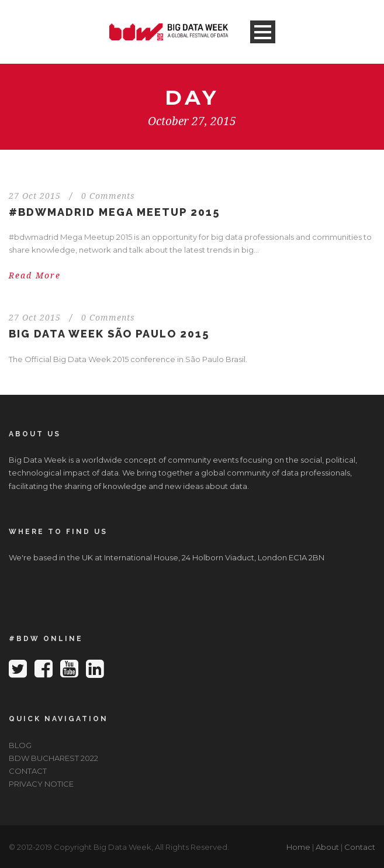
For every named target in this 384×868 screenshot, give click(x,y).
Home (298, 847)
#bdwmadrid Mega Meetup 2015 (114, 212)
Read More (35, 275)
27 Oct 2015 (35, 196)
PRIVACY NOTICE (41, 784)
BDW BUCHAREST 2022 (53, 758)
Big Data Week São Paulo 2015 (109, 334)
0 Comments (108, 196)
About (327, 847)
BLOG (20, 745)
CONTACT (28, 771)
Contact (360, 847)
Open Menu (263, 32)
